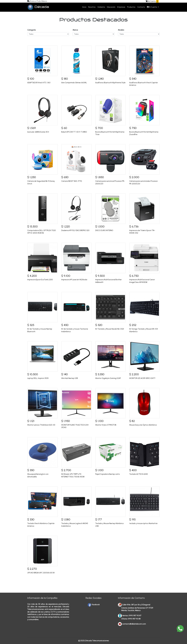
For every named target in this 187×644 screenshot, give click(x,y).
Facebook (94, 605)
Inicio (84, 7)
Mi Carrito (153, 1)
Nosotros (92, 7)
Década (38, 7)
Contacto (141, 7)
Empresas (121, 7)
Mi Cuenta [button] (152, 7)
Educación (111, 7)
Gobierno (101, 7)
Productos (131, 7)
